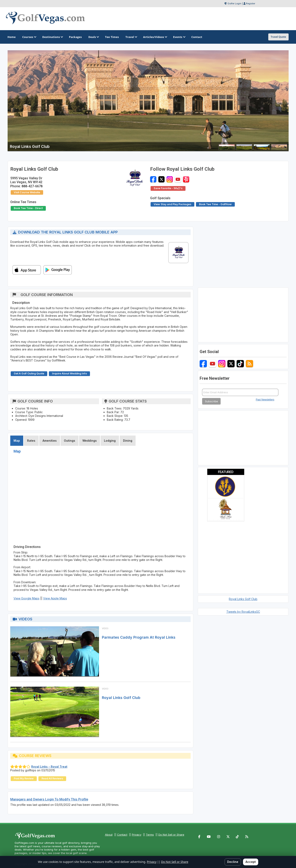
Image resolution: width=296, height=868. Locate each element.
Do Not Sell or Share (171, 835)
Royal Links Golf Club (121, 698)
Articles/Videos (155, 37)
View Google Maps (26, 598)
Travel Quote (278, 37)
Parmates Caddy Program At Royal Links (139, 637)
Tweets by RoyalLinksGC (243, 612)
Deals (93, 37)
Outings (70, 441)
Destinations (52, 37)
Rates (31, 441)
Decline (233, 862)
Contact (122, 835)
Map (17, 441)
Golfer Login (234, 3)
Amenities (50, 441)
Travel (131, 37)
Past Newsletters (265, 400)
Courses (29, 37)
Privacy (137, 835)
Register (251, 3)
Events (179, 37)
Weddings (90, 441)
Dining (128, 441)
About (109, 835)
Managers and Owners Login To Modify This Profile (49, 799)
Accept (251, 862)
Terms (150, 835)
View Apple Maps (55, 598)
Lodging (110, 441)
